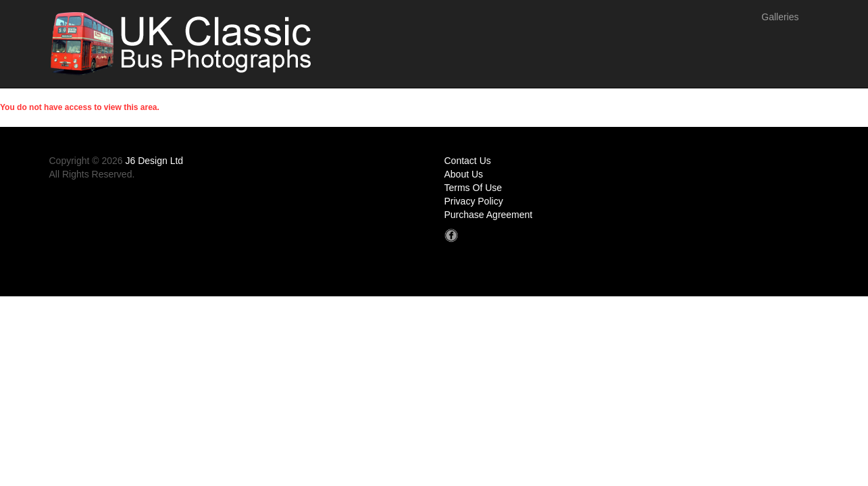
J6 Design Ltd (155, 161)
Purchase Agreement (489, 215)
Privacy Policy (474, 201)
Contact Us (468, 161)
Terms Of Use (474, 188)
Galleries (780, 17)
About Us (464, 174)
